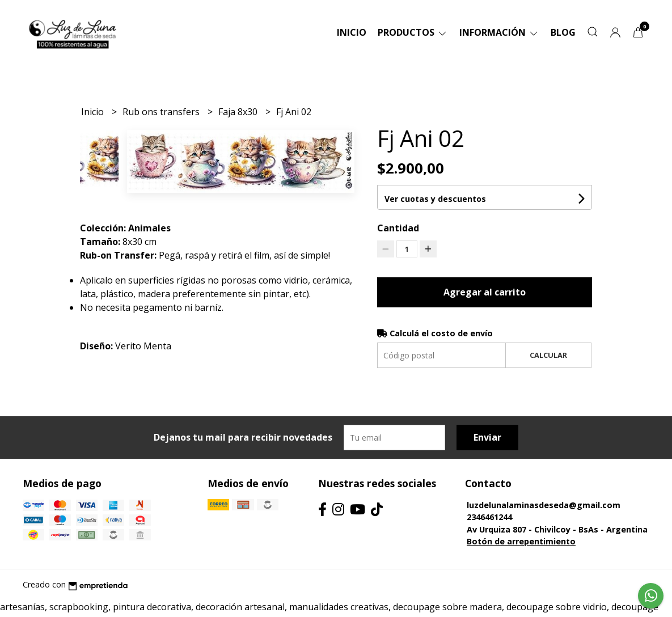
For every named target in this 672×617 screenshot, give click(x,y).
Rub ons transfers (162, 112)
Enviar (487, 437)
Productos (413, 32)
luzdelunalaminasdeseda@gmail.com (544, 505)
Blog (563, 32)
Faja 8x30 (239, 112)
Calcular (548, 355)
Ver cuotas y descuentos (435, 199)
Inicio (352, 32)
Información (499, 32)
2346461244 (489, 517)
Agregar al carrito (485, 292)
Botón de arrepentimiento (521, 541)
